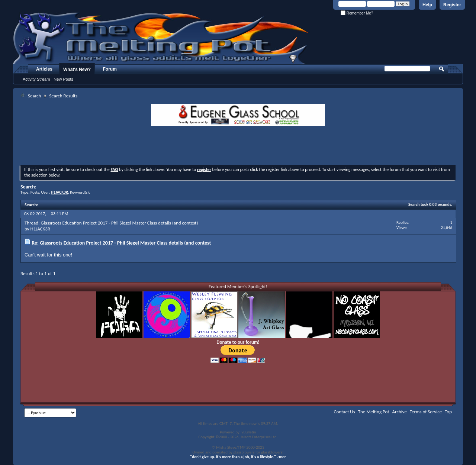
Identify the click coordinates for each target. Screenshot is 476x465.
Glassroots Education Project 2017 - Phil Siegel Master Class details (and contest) (119, 223)
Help (427, 5)
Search (34, 96)
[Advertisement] (238, 146)
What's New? (77, 70)
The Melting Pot (374, 412)
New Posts (63, 79)
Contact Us (345, 412)
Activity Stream (36, 79)
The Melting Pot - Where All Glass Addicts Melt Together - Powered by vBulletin (161, 38)
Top (448, 412)
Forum (110, 69)
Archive (400, 412)
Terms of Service (426, 412)
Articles (44, 69)
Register (452, 5)
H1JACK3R (40, 229)
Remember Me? (357, 13)
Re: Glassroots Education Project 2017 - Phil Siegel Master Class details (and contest (121, 243)
